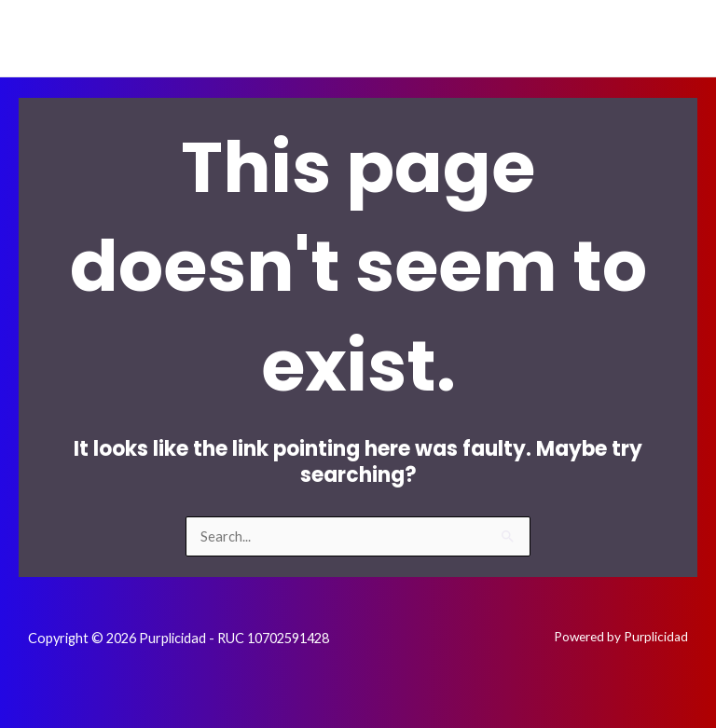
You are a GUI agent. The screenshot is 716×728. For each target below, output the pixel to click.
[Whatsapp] (670, 38)
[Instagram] (613, 38)
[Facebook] (555, 38)
